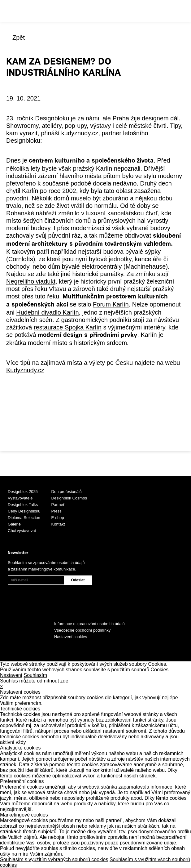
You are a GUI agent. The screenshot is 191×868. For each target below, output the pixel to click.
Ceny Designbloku (24, 511)
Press (56, 511)
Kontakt (58, 524)
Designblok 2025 (23, 492)
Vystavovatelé (20, 498)
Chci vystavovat (22, 531)
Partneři (59, 505)
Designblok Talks (23, 505)
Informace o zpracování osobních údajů (89, 624)
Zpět (19, 38)
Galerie (14, 524)
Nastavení (11, 675)
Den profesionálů (67, 492)
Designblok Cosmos (69, 498)
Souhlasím (36, 675)
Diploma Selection (24, 518)
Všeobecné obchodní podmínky (82, 630)
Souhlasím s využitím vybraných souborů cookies (54, 859)
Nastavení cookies (71, 637)
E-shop (58, 518)
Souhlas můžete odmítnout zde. (35, 681)
